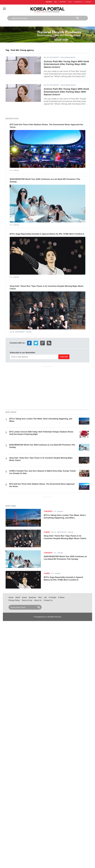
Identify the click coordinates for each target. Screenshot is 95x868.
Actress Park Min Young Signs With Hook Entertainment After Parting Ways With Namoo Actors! (66, 64)
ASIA (70, 2)
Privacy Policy (14, 600)
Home (11, 597)
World (18, 597)
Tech (40, 597)
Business (32, 597)
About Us (38, 600)
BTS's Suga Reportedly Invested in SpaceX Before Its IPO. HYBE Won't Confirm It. (47, 234)
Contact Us (48, 600)
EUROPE (63, 2)
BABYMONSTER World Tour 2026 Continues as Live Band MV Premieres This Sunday (65, 558)
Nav (4, 9)
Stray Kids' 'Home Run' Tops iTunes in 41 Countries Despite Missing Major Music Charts (65, 537)
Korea (25, 597)
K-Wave (61, 597)
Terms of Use (27, 600)
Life (45, 597)
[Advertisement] (47, 387)
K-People (52, 597)
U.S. (56, 2)
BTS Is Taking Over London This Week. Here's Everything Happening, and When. (65, 516)
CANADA (88, 2)
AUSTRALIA (78, 2)
